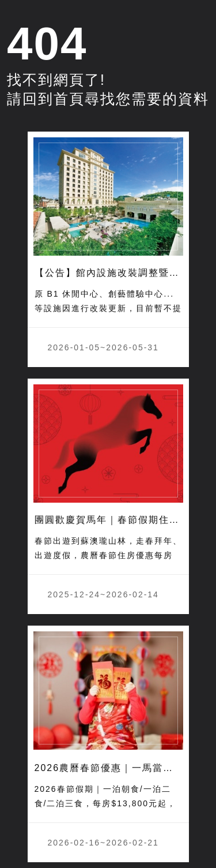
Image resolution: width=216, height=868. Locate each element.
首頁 (69, 99)
